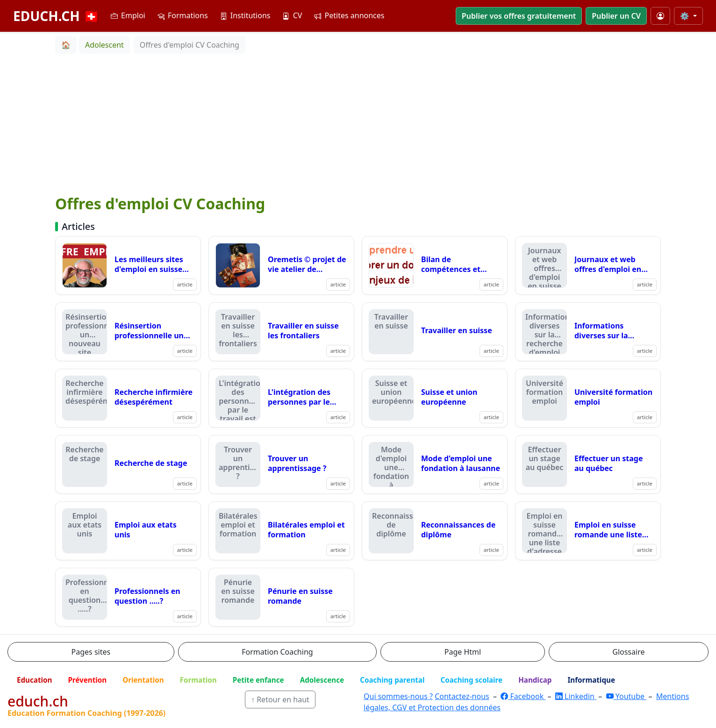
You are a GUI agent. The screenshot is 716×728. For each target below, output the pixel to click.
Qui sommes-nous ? (398, 696)
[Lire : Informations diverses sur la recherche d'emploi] (588, 332)
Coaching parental (392, 680)
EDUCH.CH (56, 16)
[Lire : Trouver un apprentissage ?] (281, 464)
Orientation (143, 680)
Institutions (245, 15)
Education (34, 680)
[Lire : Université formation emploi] (588, 398)
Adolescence (322, 680)
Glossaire (628, 652)
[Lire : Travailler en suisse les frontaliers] (281, 332)
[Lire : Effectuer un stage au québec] (588, 464)
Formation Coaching (277, 652)
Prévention (87, 680)
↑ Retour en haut (280, 699)
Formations (183, 15)
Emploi (128, 15)
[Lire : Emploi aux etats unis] (128, 531)
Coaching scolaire (471, 680)
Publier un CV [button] (616, 16)
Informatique (591, 680)
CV (292, 15)
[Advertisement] (358, 124)
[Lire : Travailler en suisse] (435, 332)
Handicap (535, 680)
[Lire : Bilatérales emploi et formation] (281, 531)
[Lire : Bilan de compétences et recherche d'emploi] (435, 265)
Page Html (463, 652)
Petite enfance (258, 680)
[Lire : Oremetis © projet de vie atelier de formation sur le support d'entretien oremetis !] (281, 265)
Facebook (523, 696)
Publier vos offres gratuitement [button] (519, 16)
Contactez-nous (462, 696)
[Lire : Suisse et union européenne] (435, 398)
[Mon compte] (660, 16)
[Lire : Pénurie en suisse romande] (281, 597)
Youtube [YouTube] (626, 696)
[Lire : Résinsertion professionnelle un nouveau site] (128, 332)
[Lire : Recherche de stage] (128, 464)
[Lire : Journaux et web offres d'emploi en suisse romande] (588, 265)
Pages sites (91, 652)
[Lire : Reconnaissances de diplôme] (435, 531)
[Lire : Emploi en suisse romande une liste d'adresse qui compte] (588, 531)
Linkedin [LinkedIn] (576, 696)
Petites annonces (349, 15)
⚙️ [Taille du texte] (686, 16)
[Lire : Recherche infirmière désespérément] (128, 398)
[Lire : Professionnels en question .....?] (128, 597)
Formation (198, 680)
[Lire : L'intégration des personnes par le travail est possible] (281, 398)
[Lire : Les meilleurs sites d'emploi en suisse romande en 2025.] (128, 265)
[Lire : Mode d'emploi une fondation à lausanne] (435, 464)
